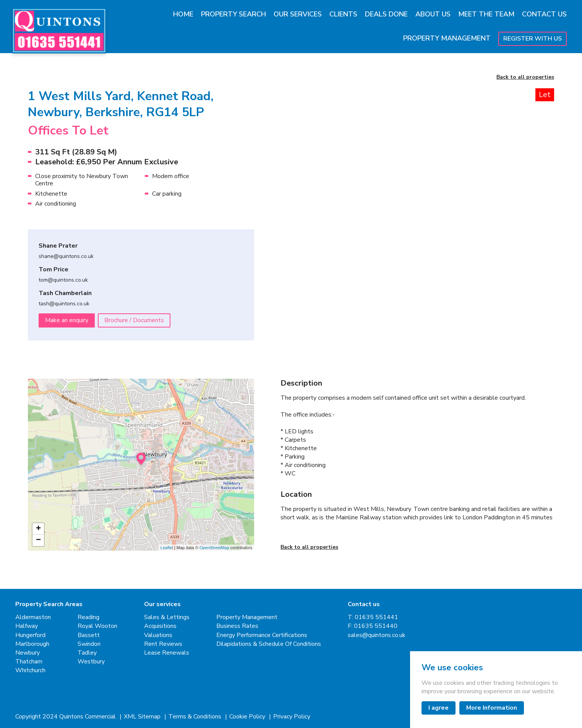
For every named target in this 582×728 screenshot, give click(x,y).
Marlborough (32, 644)
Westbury (91, 662)
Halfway (27, 626)
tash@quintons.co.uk (64, 304)
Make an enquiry (67, 320)
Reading (88, 617)
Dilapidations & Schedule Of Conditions (269, 644)
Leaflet (167, 548)
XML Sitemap (143, 717)
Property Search (233, 14)
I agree (439, 708)
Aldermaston (33, 617)
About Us (433, 14)
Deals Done (386, 14)
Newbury (28, 653)
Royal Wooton (97, 626)
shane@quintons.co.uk (66, 257)
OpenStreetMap (214, 548)
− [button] (38, 540)
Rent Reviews (163, 644)
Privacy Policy (292, 717)
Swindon (89, 644)
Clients (343, 14)
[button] (314, 304)
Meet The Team (486, 14)
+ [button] (38, 529)
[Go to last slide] (302, 183)
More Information (492, 708)
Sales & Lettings (167, 617)
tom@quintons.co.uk (63, 280)
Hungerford (30, 635)
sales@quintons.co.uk (377, 635)
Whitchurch (30, 670)
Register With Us (533, 39)
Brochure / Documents (134, 320)
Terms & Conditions (196, 717)
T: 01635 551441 (373, 617)
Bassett (89, 635)
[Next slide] (533, 183)
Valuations (158, 635)
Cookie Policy (248, 717)
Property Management (447, 38)
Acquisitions (160, 626)
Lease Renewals (167, 653)
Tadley (87, 653)
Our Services (298, 14)
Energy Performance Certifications (262, 635)
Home (183, 14)
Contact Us (544, 14)
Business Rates (237, 626)
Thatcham (29, 662)
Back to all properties (525, 77)
